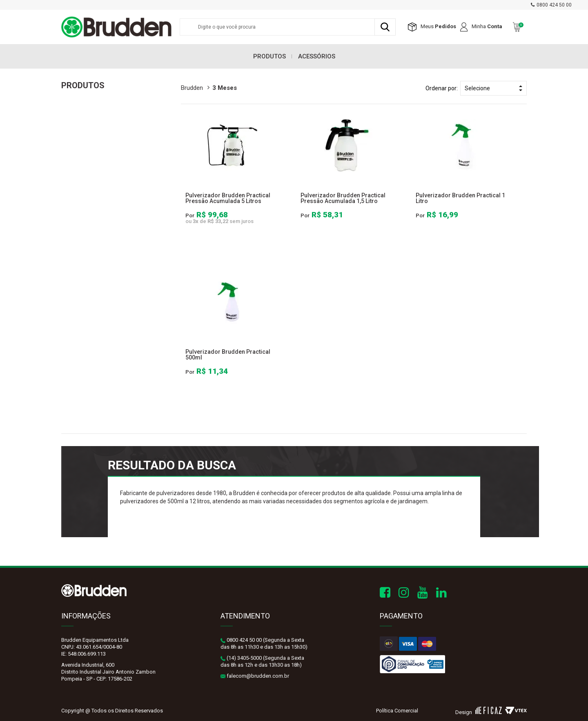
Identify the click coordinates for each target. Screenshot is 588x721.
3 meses (225, 88)
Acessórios (317, 56)
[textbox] (288, 27)
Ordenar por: (442, 88)
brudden (192, 88)
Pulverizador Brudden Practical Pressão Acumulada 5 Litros (228, 198)
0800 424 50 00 (554, 5)
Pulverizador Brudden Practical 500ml (228, 355)
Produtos (269, 56)
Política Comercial (397, 711)
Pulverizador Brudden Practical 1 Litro (460, 198)
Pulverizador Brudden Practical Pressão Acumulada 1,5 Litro (343, 198)
